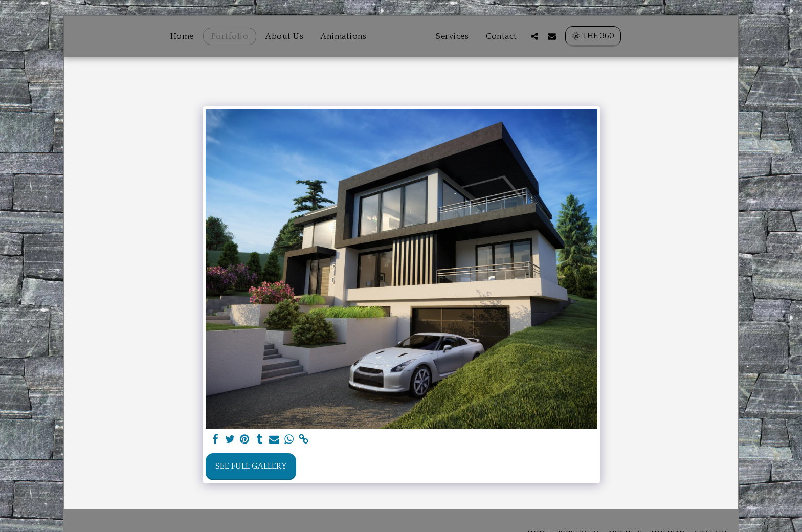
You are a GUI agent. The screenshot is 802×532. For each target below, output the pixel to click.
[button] (556, 36)
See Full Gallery (251, 466)
